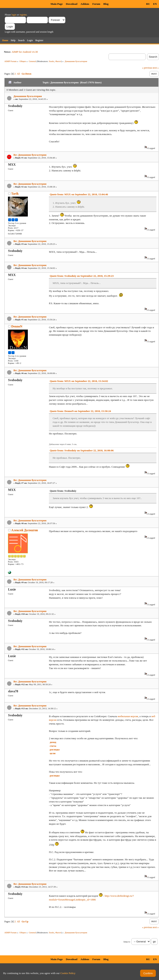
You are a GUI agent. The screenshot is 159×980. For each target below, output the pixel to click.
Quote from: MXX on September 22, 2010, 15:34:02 (79, 381)
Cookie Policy (68, 973)
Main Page (57, 4)
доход (53, 742)
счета (53, 746)
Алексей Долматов (25, 530)
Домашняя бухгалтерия (28, 96)
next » (156, 68)
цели (53, 753)
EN (155, 4)
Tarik (15, 194)
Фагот (58, 61)
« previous (147, 68)
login (14, 15)
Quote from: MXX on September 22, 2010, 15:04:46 (79, 194)
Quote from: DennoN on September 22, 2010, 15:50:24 (80, 411)
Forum (96, 4)
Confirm (148, 973)
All (18, 74)
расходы (55, 749)
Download (72, 4)
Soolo (52, 61)
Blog (106, 4)
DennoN (17, 326)
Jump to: (127, 942)
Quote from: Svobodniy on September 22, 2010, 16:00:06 (82, 450)
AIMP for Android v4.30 (25, 52)
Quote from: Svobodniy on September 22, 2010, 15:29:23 (82, 276)
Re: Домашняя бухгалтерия (30, 155)
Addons (85, 4)
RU (148, 4)
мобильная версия (128, 716)
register (23, 15)
